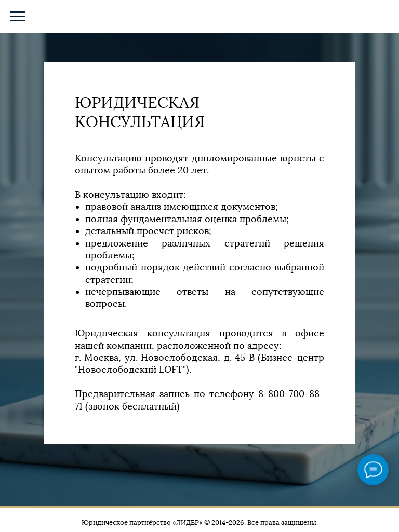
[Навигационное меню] (18, 17)
